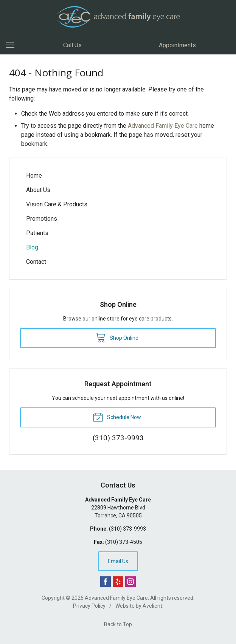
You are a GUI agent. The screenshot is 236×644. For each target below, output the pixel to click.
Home (34, 176)
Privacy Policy (89, 606)
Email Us (118, 561)
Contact (36, 262)
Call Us (72, 45)
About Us (38, 190)
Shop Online (117, 337)
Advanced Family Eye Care (163, 126)
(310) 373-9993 (127, 529)
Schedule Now (117, 417)
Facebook (106, 582)
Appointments (177, 45)
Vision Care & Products (57, 204)
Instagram (130, 582)
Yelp (118, 582)
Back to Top (118, 624)
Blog (32, 247)
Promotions (42, 219)
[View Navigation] (13, 45)
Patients (37, 233)
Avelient (152, 606)
